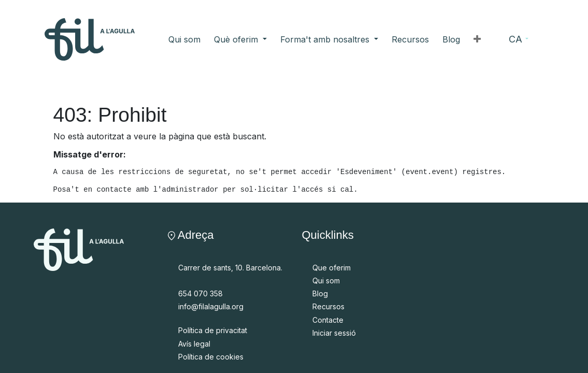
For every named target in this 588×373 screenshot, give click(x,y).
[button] (477, 39)
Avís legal (194, 344)
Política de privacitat (213, 330)
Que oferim (332, 268)
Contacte (328, 320)
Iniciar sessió (334, 333)
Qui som (326, 281)
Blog (320, 293)
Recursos (328, 306)
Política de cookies (211, 357)
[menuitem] (184, 39)
